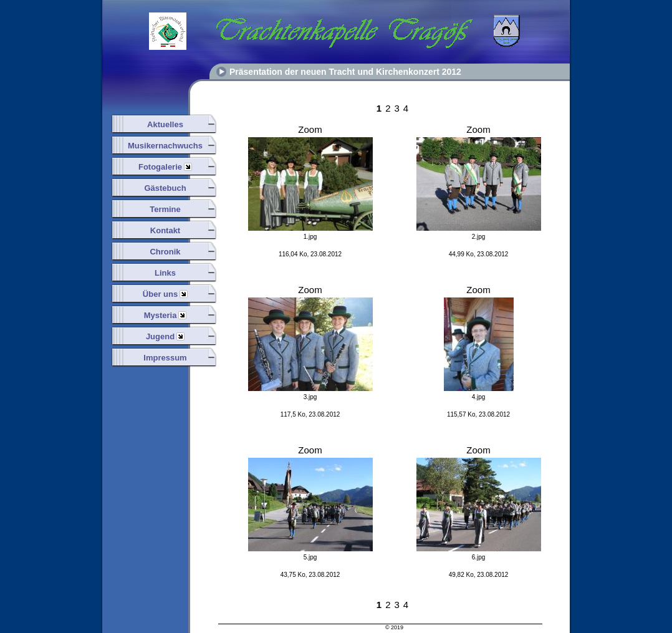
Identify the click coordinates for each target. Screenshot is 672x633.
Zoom (310, 129)
